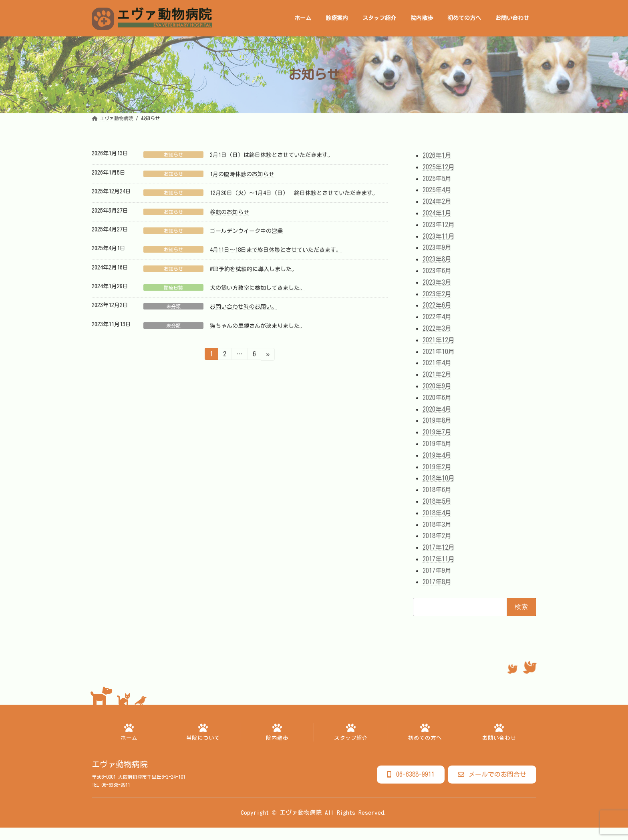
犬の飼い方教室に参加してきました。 (258, 288)
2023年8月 (437, 259)
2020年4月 (437, 409)
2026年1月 (437, 155)
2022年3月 (437, 328)
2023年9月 (437, 247)
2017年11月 (439, 559)
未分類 (173, 306)
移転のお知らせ (229, 212)
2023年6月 (437, 271)
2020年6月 (437, 397)
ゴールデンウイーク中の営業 (246, 231)
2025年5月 (437, 178)
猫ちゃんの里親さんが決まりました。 (258, 326)
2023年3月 (437, 282)
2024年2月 (437, 201)
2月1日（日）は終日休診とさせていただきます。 (272, 155)
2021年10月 (439, 351)
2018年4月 (437, 512)
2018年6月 (437, 490)
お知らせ (173, 155)
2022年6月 (437, 305)
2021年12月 (439, 340)
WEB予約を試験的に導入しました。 (254, 269)
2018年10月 (439, 478)
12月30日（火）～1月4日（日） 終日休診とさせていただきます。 (294, 193)
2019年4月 (437, 455)
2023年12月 (439, 224)
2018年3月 (437, 524)
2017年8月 (437, 582)
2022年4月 (437, 317)
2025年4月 (437, 190)
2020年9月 (437, 386)
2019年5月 (437, 444)
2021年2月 (437, 374)
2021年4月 (437, 363)
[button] (411, 775)
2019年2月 (437, 466)
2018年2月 (437, 536)
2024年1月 (437, 213)
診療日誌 (173, 287)
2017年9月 (437, 570)
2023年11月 (439, 236)
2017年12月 (439, 547)
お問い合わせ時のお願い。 (244, 307)
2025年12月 (439, 167)
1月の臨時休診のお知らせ (242, 174)
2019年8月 (437, 420)
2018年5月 (437, 501)
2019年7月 (437, 432)
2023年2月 (437, 293)
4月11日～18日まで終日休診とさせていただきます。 (276, 250)
